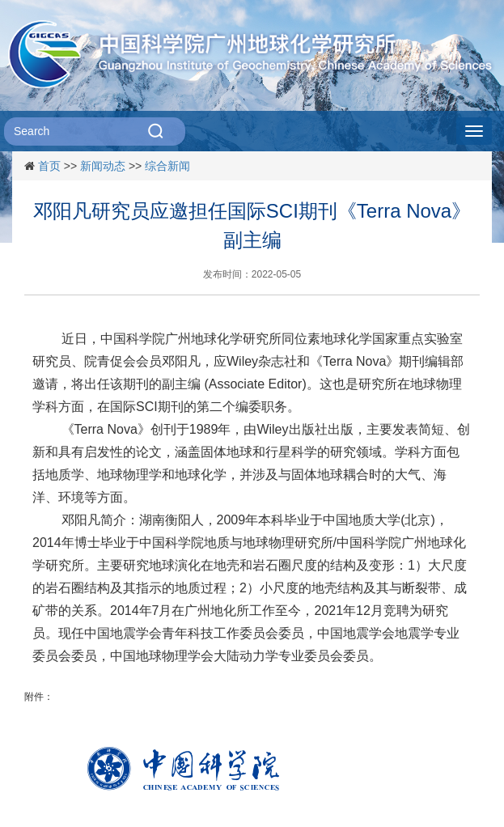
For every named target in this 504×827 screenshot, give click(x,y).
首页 (49, 166)
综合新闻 (167, 166)
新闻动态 (103, 166)
